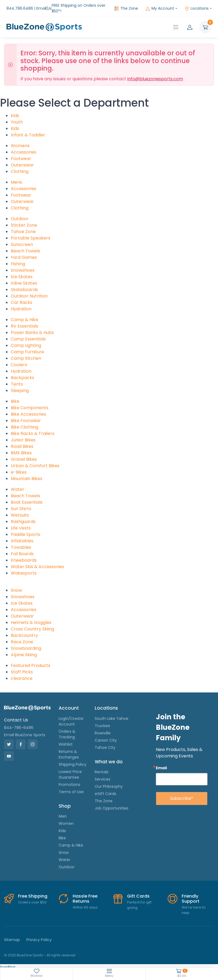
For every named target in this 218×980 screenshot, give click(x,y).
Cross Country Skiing (32, 623)
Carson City (106, 735)
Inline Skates (24, 277)
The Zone (126, 5)
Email (161, 762)
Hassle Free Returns (85, 893)
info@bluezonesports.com (155, 73)
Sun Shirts (21, 503)
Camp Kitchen (26, 353)
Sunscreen (22, 239)
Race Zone (22, 636)
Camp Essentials (28, 333)
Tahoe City (105, 742)
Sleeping (20, 385)
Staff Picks (22, 666)
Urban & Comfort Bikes (35, 460)
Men (63, 811)
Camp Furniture (27, 346)
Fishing (18, 258)
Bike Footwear (26, 415)
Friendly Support (191, 893)
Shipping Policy (73, 759)
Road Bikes (22, 441)
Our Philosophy (109, 781)
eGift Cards (106, 788)
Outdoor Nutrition (29, 290)
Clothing (20, 166)
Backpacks (22, 372)
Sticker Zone (24, 219)
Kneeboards (24, 555)
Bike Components (30, 402)
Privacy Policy (39, 934)
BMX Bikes (21, 447)
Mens (16, 177)
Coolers (19, 359)
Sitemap (12, 934)
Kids (15, 110)
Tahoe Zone (23, 226)
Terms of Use (71, 786)
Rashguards (23, 516)
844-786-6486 (19, 722)
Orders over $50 (32, 897)
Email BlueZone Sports (25, 729)
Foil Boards (22, 548)
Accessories (24, 146)
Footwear (21, 153)
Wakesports (24, 567)
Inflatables (22, 535)
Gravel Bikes (24, 454)
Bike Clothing (24, 421)
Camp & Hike (24, 314)
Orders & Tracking (67, 729)
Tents (17, 378)
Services (103, 774)
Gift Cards (138, 890)
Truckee (102, 720)
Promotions (69, 779)
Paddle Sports (26, 529)
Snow (16, 585)
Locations (197, 5)
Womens (20, 140)
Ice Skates (22, 271)
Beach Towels (25, 245)
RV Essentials (24, 320)
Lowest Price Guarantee (70, 769)
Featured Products (31, 660)
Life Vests (21, 522)
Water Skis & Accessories (37, 561)
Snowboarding (26, 643)
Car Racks (22, 297)
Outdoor (20, 213)
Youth (17, 116)
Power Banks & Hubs (32, 327)
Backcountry (24, 630)
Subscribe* (182, 793)
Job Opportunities (112, 803)
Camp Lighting (26, 340)
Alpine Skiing (24, 649)
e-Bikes (19, 467)
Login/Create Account (71, 716)
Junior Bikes (23, 434)
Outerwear (22, 159)
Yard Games (24, 252)
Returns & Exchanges (69, 749)
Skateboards (24, 284)
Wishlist (66, 739)
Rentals (102, 766)
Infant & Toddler (28, 129)
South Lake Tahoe (112, 713)
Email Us (44, 5)
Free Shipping (33, 890)
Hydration (21, 303)
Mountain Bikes (27, 473)
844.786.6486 (20, 5)
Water (17, 484)
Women (66, 818)
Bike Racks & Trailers (33, 428)
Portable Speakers (31, 232)
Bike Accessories (28, 409)
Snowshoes (23, 265)
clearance (22, 673)
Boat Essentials (27, 497)
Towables (21, 542)
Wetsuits (20, 509)
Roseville (103, 727)
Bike (15, 396)
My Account (160, 5)
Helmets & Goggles (31, 617)
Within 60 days (85, 902)
